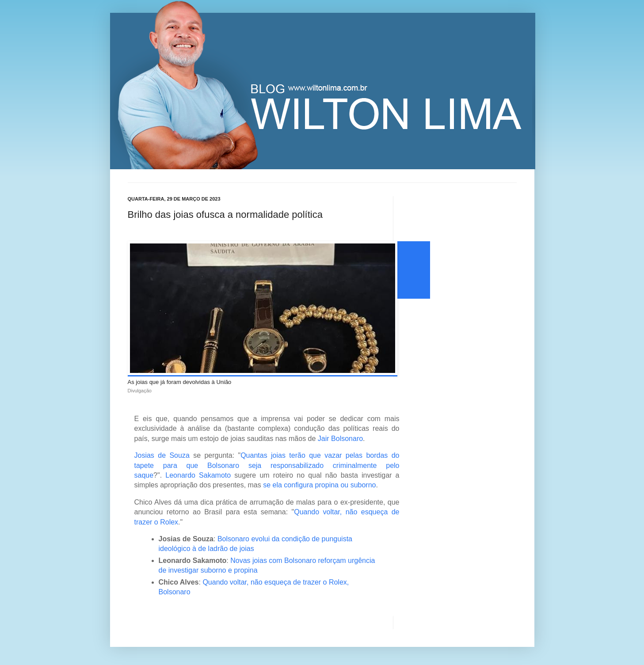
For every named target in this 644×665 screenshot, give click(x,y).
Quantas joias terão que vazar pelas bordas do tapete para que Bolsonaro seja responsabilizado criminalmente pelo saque (267, 465)
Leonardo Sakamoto (198, 475)
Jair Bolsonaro (340, 439)
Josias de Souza (162, 455)
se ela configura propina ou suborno (319, 485)
